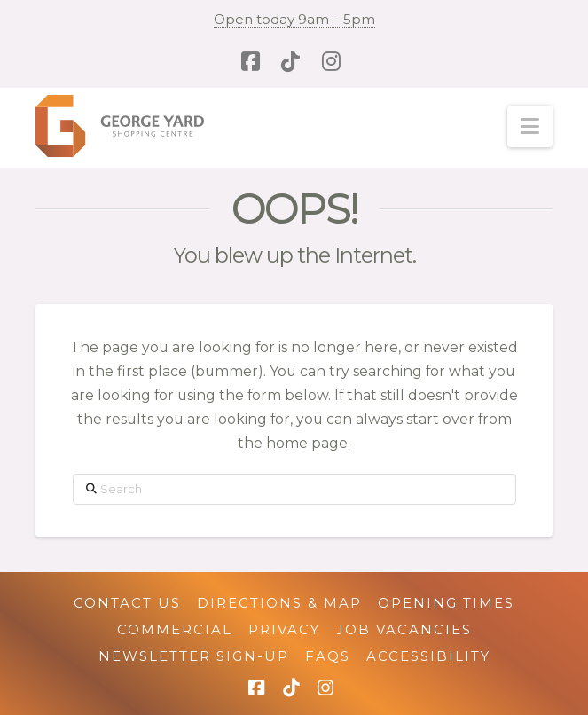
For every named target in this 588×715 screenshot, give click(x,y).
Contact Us (127, 603)
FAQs (328, 656)
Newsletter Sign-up (194, 656)
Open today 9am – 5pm (294, 19)
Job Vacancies (404, 629)
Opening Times (446, 603)
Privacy (284, 629)
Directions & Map (279, 603)
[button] (530, 126)
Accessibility (428, 656)
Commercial (175, 629)
